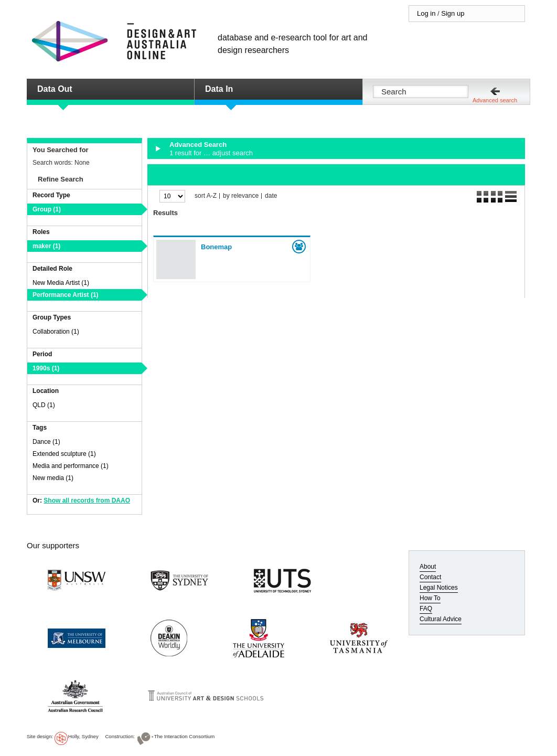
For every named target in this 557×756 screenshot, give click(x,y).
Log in (426, 13)
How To (430, 598)
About (428, 567)
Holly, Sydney (83, 736)
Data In (219, 89)
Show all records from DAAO (87, 501)
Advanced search (495, 100)
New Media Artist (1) (61, 283)
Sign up (453, 13)
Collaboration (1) (56, 332)
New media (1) (53, 478)
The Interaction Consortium (185, 736)
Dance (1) (46, 442)
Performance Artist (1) (66, 295)
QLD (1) (44, 405)
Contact (430, 577)
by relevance (241, 196)
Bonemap (216, 247)
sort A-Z (206, 196)
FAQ (426, 609)
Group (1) (47, 209)
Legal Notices (439, 588)
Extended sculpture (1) (64, 454)
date (271, 196)
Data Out (55, 89)
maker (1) (46, 246)
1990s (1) (46, 368)
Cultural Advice (441, 619)
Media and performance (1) (71, 466)
